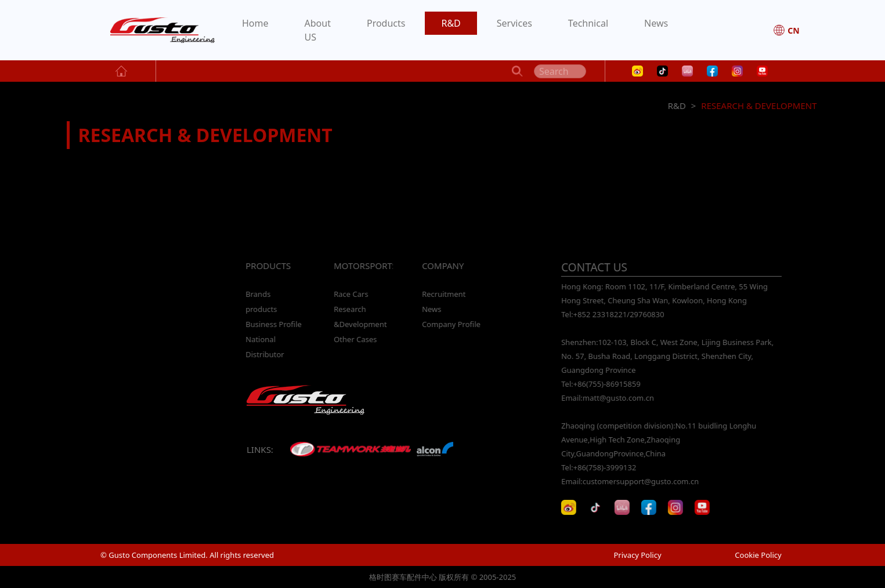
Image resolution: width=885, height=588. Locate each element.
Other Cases (355, 339)
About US (318, 30)
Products (386, 23)
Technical (588, 23)
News (656, 23)
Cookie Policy (758, 555)
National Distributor (264, 347)
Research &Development (360, 317)
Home (255, 23)
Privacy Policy (637, 555)
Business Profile (273, 324)
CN (786, 30)
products (261, 309)
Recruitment (443, 294)
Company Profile (451, 324)
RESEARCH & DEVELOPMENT (760, 106)
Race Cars (350, 294)
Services (514, 23)
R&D (451, 23)
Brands (257, 294)
